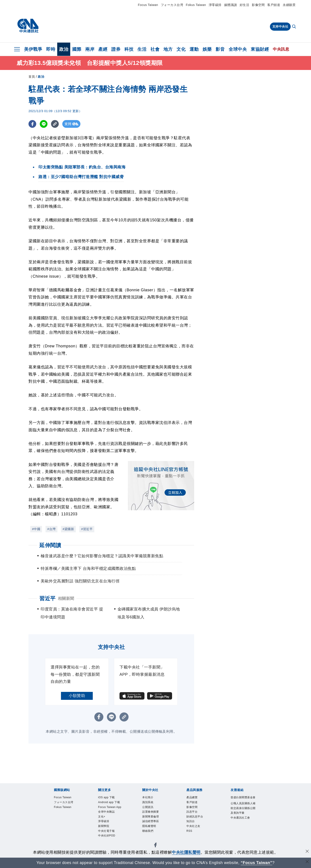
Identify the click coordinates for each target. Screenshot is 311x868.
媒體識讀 (231, 5)
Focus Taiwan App (111, 819)
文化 (181, 49)
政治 (64, 49)
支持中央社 (280, 26)
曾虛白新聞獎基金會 (243, 801)
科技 (129, 49)
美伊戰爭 (33, 49)
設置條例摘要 (155, 816)
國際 (77, 49)
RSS (191, 840)
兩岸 (90, 49)
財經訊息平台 (199, 822)
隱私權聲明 (153, 834)
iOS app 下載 (110, 798)
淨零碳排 (215, 5)
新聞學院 (106, 846)
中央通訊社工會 (243, 837)
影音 (220, 49)
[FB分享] (32, 124)
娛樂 (207, 49)
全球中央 (238, 49)
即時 (51, 49)
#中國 (36, 529)
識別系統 (150, 804)
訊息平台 (195, 816)
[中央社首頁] (28, 26)
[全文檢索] (294, 27)
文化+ (103, 834)
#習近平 (87, 529)
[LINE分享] (44, 124)
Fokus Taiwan (196, 5)
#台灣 (51, 529)
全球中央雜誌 (110, 828)
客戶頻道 (274, 5)
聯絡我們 (150, 840)
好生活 (245, 5)
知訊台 (193, 828)
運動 (194, 49)
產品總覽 (195, 798)
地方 (168, 49)
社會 (155, 49)
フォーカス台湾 (172, 5)
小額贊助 (77, 696)
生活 (142, 49)
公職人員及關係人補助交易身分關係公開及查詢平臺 (243, 819)
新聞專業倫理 (155, 822)
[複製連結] (55, 124)
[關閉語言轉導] (307, 862)
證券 (116, 49)
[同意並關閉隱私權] (307, 852)
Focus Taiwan (148, 5)
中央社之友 (197, 834)
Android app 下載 (109, 807)
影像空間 (258, 5)
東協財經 (260, 49)
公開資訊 (150, 810)
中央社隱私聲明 (186, 852)
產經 (103, 49)
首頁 (32, 77)
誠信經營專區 (155, 828)
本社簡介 (150, 798)
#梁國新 (68, 529)
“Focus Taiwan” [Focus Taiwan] (257, 863)
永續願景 (289, 5)
